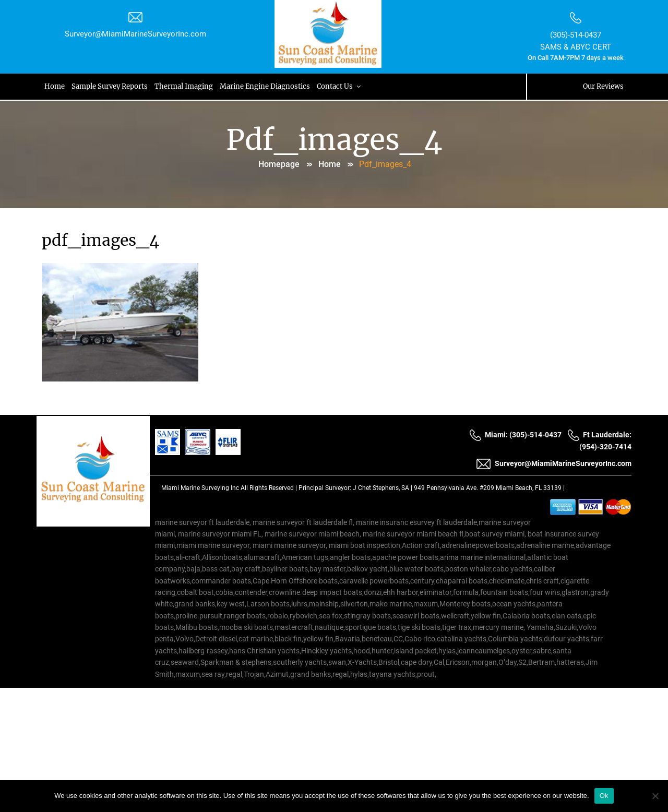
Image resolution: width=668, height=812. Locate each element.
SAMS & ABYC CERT (576, 47)
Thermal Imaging (185, 86)
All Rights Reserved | (270, 488)
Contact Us (343, 86)
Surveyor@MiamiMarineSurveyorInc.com (135, 34)
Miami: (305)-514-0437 (515, 435)
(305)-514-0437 (576, 35)
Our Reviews (603, 86)
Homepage (279, 164)
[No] (655, 796)
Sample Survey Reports (111, 86)
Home (55, 86)
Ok (604, 796)
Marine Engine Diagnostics (267, 86)
